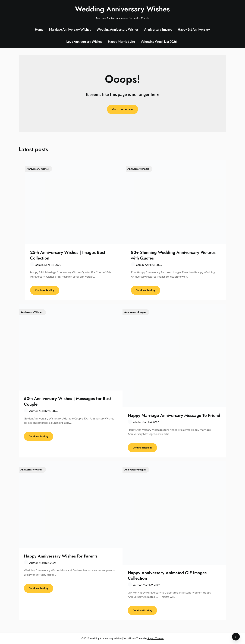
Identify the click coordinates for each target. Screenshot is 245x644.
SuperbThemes (156, 638)
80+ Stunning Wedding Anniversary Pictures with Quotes (173, 255)
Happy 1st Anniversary (194, 29)
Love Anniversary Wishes (84, 41)
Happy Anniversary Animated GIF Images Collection (167, 575)
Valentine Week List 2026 (159, 41)
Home (39, 29)
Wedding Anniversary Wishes (122, 9)
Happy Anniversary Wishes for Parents (61, 556)
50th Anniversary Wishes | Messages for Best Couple (67, 401)
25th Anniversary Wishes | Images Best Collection (68, 255)
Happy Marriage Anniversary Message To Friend (174, 415)
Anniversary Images (158, 29)
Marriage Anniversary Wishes (70, 29)
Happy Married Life (121, 41)
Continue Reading (45, 290)
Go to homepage (122, 109)
